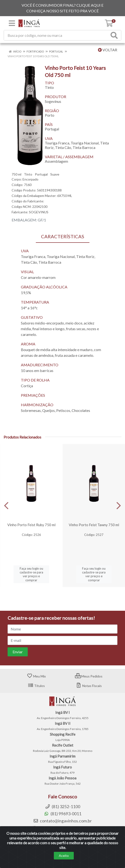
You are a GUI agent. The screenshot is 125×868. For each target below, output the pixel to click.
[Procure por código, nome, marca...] (57, 35)
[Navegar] (6, 506)
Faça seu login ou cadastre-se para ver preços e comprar (31, 574)
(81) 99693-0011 (63, 814)
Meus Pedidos (89, 676)
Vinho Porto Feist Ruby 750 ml (31, 525)
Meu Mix (36, 676)
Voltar (108, 50)
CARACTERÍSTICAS (63, 236)
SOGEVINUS (39, 212)
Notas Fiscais (89, 686)
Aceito (64, 856)
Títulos (36, 686)
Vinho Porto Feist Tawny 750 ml (94, 525)
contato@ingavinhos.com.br (62, 821)
